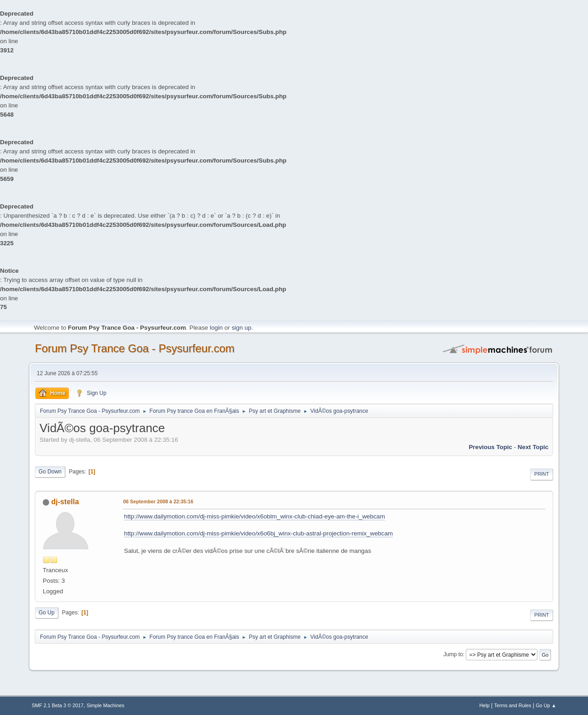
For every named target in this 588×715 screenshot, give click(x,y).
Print (542, 474)
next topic (533, 447)
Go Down (50, 472)
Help (485, 705)
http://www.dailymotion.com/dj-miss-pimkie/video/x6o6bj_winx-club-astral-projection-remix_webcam (258, 533)
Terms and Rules (513, 705)
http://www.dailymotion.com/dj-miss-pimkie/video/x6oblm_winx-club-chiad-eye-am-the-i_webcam (254, 516)
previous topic (490, 447)
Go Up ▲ (546, 705)
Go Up (47, 613)
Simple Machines (106, 705)
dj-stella (65, 502)
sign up (241, 328)
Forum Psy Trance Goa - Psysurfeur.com (135, 348)
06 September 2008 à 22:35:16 (158, 501)
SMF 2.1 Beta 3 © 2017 (58, 705)
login (216, 328)
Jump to (453, 654)
